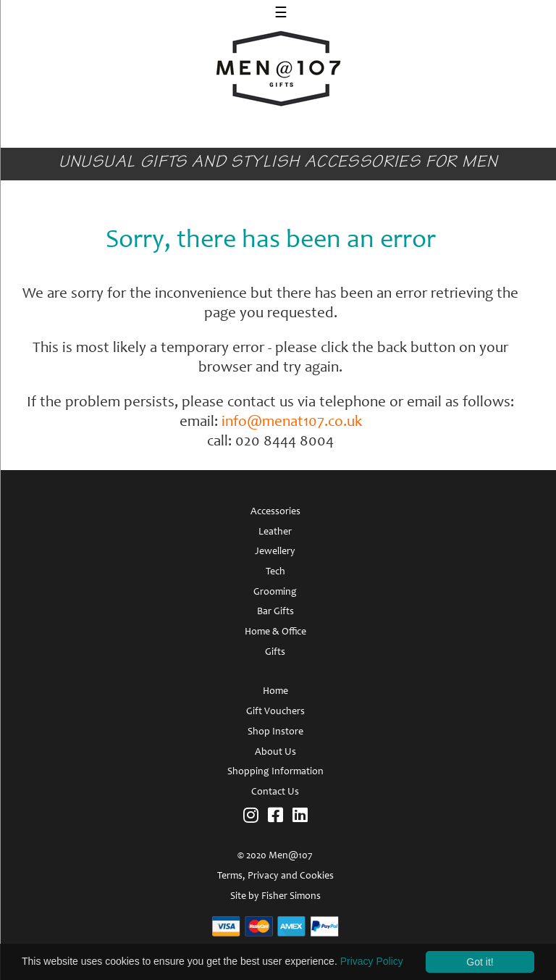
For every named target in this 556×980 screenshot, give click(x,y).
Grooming (275, 592)
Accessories (275, 512)
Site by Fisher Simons (275, 897)
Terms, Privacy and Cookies (275, 876)
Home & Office (275, 632)
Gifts (275, 653)
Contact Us (275, 792)
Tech (275, 572)
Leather (275, 532)
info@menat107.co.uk (292, 423)
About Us (275, 753)
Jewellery (275, 552)
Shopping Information (275, 772)
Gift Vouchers (275, 712)
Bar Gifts (275, 612)
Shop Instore (275, 732)
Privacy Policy (372, 961)
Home (275, 692)
